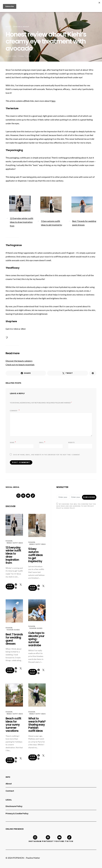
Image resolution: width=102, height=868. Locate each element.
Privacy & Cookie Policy (17, 814)
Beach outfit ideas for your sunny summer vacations (13, 725)
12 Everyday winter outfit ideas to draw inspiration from (22, 222)
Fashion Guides (13, 630)
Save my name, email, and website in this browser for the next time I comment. (47, 455)
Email (42, 442)
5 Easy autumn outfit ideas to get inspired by (52, 223)
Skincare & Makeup (21, 27)
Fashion (9, 541)
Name (13, 442)
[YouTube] (28, 496)
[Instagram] (18, 496)
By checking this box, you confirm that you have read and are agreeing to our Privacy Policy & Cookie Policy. (76, 506)
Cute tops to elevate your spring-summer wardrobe (36, 639)
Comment (14, 411)
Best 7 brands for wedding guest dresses (84, 223)
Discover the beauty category (19, 361)
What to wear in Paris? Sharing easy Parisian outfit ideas (37, 725)
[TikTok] (33, 496)
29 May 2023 (11, 56)
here (53, 101)
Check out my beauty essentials (20, 365)
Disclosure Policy (14, 806)
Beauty (8, 27)
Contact (10, 791)
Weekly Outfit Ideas (15, 543)
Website (71, 443)
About (9, 784)
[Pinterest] (23, 496)
